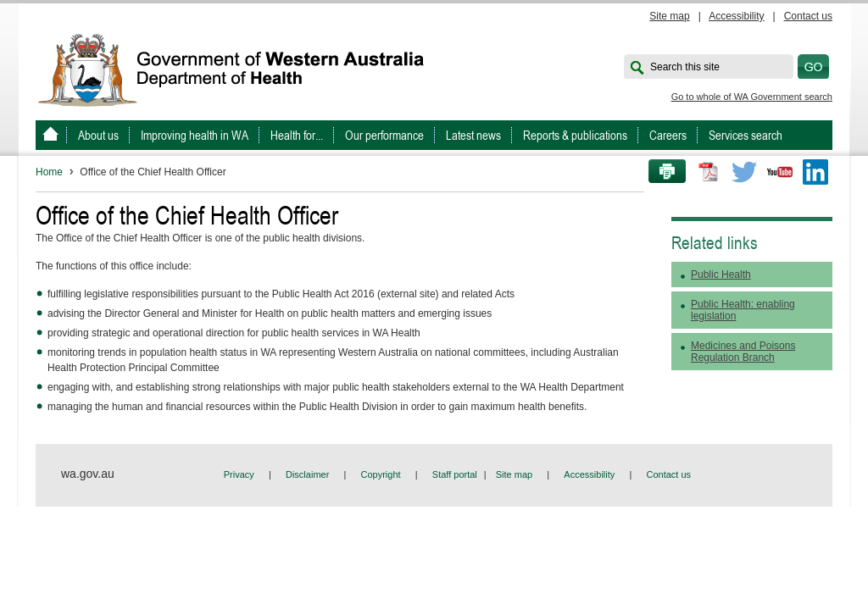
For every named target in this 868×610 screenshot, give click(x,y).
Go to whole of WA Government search (752, 97)
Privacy (239, 474)
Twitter (744, 172)
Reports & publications (575, 135)
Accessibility (736, 16)
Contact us (808, 16)
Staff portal (455, 474)
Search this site (685, 67)
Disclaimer (307, 474)
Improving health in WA (195, 135)
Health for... (297, 135)
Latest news (473, 135)
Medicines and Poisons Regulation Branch (743, 352)
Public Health (721, 274)
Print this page (661, 172)
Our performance (384, 135)
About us (98, 135)
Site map (669, 16)
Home (49, 172)
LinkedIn (815, 172)
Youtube (780, 172)
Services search (746, 135)
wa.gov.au (88, 474)
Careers (668, 135)
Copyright (381, 474)
